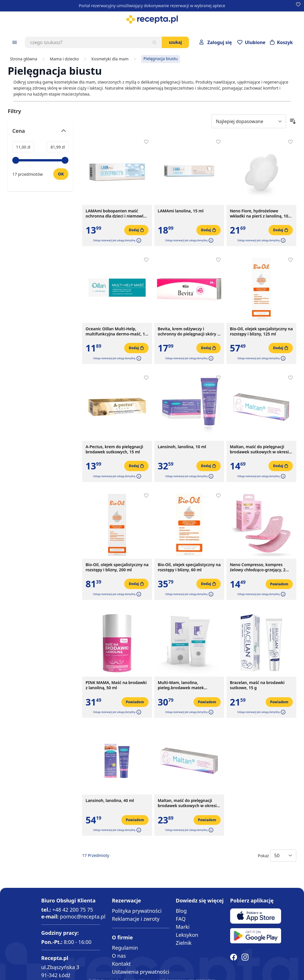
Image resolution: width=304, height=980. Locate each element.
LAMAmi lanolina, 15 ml (181, 211)
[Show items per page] (283, 855)
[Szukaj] (154, 42)
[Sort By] (249, 121)
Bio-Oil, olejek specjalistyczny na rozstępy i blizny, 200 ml (117, 567)
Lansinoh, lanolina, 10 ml (182, 447)
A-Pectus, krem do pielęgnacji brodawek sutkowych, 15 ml (114, 449)
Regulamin (125, 948)
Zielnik (184, 943)
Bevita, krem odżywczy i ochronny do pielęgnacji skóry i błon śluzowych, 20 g (188, 331)
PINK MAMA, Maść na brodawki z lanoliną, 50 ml (116, 685)
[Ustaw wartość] (61, 174)
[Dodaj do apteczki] (146, 142)
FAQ (181, 919)
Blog (181, 911)
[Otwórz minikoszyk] (281, 42)
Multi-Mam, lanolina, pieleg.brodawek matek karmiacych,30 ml (181, 685)
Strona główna (24, 59)
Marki (183, 927)
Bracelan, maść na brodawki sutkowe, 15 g (257, 685)
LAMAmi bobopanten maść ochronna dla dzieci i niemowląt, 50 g (117, 214)
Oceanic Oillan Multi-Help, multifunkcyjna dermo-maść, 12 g (116, 331)
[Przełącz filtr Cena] (40, 133)
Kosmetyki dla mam (110, 59)
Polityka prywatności (137, 911)
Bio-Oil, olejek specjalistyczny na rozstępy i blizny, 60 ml (189, 567)
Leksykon (187, 935)
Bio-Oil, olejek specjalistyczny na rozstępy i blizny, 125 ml (261, 331)
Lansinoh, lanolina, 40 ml (110, 801)
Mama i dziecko (64, 59)
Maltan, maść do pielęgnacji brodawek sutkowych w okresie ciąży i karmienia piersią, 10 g (260, 449)
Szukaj (175, 42)
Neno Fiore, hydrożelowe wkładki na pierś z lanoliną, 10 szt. (259, 214)
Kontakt (121, 964)
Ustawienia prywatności (141, 972)
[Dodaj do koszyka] (136, 230)
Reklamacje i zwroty (136, 919)
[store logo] (152, 19)
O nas (119, 956)
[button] (138, 240)
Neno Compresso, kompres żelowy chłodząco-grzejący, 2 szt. (258, 567)
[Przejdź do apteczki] (251, 42)
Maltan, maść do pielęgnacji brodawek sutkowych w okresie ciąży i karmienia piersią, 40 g (188, 803)
